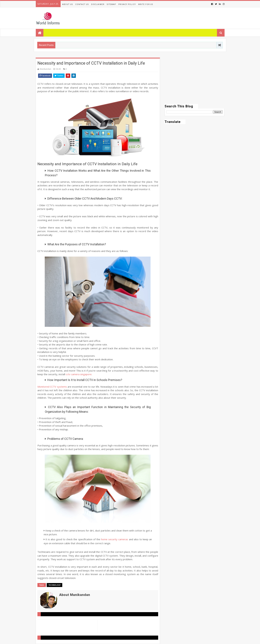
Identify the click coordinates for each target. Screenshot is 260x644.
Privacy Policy (127, 4)
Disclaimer (98, 4)
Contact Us (82, 4)
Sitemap (111, 4)
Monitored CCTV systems (52, 387)
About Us (68, 4)
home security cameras (115, 539)
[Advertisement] (195, 81)
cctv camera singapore (79, 374)
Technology (54, 585)
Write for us (146, 4)
